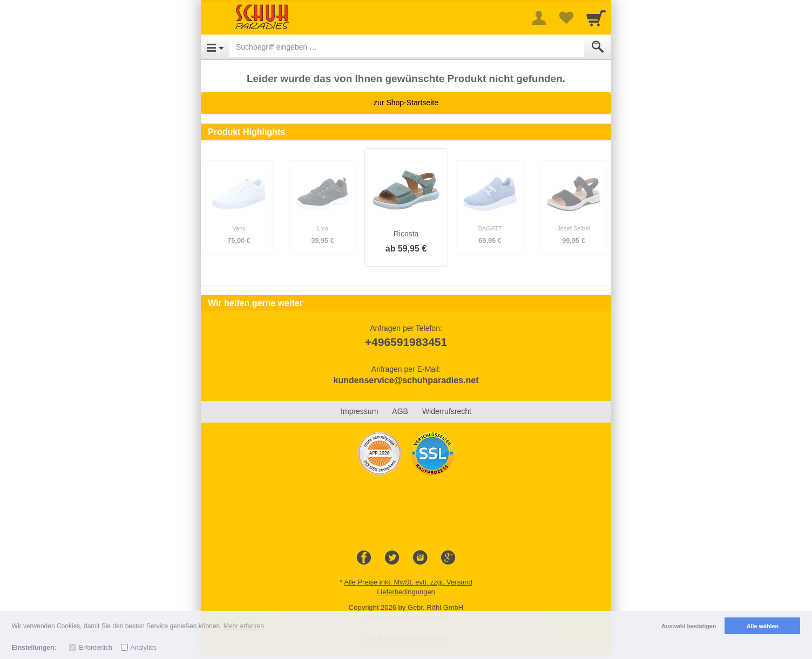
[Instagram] (420, 558)
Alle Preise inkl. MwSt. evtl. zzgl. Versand (408, 582)
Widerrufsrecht (447, 411)
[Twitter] (392, 558)
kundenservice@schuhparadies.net (406, 380)
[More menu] (539, 18)
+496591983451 (406, 342)
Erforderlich (95, 648)
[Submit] (598, 47)
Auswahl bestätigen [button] (689, 626)
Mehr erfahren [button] (244, 626)
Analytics (144, 648)
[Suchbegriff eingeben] (407, 47)
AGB (400, 411)
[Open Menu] (215, 47)
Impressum (359, 411)
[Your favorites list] (566, 18)
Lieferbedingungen (406, 592)
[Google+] (448, 558)
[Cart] (596, 18)
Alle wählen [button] (763, 626)
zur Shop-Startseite (406, 103)
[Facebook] (364, 558)
